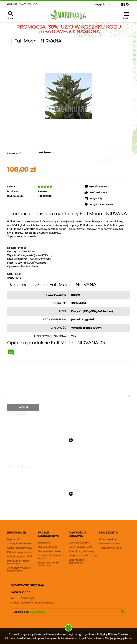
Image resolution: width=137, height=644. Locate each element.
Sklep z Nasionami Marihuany (49, 564)
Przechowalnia (108, 539)
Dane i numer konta (81, 547)
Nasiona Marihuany (49, 551)
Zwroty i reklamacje (19, 544)
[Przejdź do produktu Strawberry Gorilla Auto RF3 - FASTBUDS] (38, 462)
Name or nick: (11, 353)
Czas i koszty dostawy (81, 551)
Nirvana (42, 191)
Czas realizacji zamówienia (77, 561)
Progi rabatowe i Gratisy (83, 555)
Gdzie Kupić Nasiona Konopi (50, 557)
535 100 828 (23, 598)
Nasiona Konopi (47, 547)
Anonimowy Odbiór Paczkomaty (19, 569)
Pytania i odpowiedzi (20, 552)
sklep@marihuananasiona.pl (33, 603)
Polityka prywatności (19, 556)
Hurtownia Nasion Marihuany (18, 562)
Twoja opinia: (12, 361)
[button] (107, 186)
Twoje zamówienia (110, 548)
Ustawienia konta (110, 544)
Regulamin (14, 539)
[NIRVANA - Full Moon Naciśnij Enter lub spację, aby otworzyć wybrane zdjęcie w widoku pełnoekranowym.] (68, 96)
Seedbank (44, 543)
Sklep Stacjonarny (79, 543)
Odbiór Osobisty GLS (19, 548)
